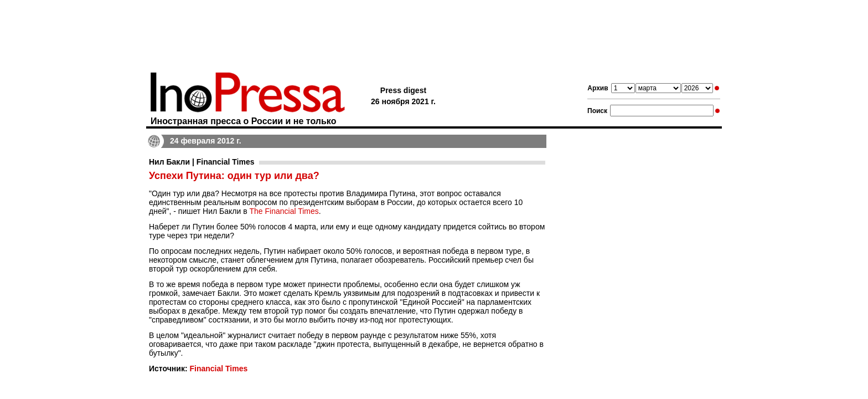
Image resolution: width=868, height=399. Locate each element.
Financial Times (218, 369)
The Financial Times (284, 211)
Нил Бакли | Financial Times (202, 162)
